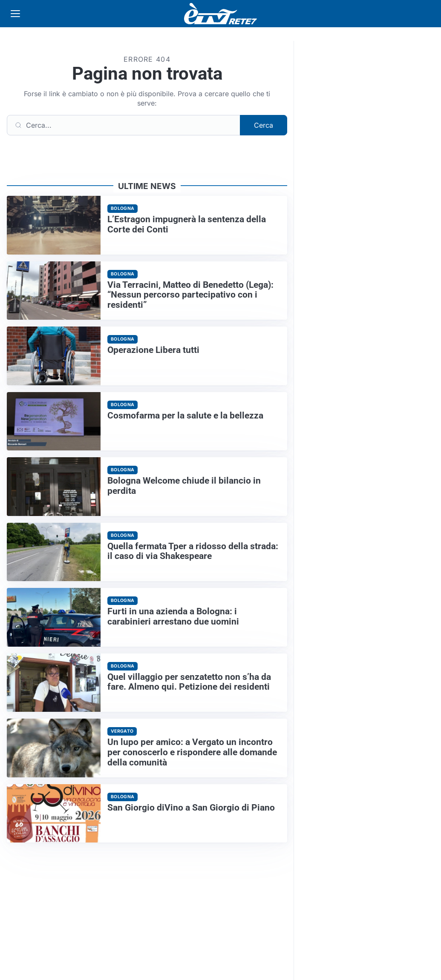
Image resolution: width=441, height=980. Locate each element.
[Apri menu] (15, 14)
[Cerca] (124, 125)
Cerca (264, 125)
